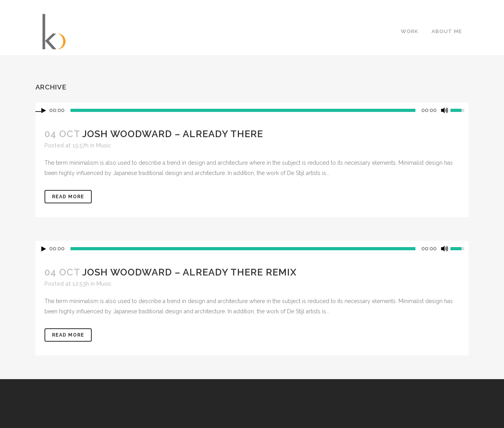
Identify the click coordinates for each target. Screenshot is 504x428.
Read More (68, 197)
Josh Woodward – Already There (173, 134)
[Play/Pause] (44, 249)
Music (104, 145)
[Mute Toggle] (445, 249)
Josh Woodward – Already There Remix (189, 272)
